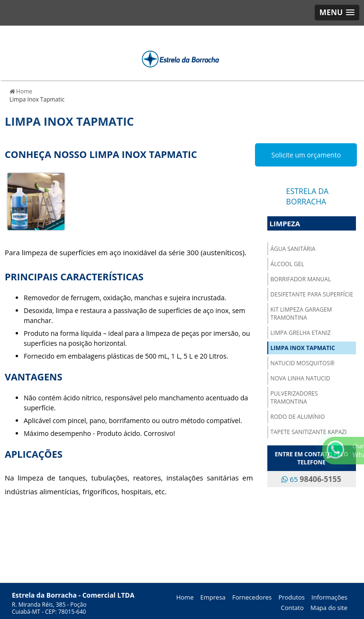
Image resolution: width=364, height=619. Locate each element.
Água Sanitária (293, 249)
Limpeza (285, 223)
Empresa (213, 597)
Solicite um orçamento (306, 155)
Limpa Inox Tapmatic (303, 348)
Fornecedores (252, 597)
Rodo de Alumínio (298, 417)
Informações (329, 597)
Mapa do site (329, 608)
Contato (292, 608)
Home (185, 597)
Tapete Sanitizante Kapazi (309, 432)
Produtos (291, 597)
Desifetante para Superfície (312, 294)
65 (311, 479)
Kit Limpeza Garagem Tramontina (301, 314)
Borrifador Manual (301, 279)
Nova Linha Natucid (300, 378)
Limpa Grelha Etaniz (301, 333)
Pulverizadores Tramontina (294, 397)
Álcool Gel (287, 264)
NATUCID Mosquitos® (303, 363)
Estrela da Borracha (308, 196)
